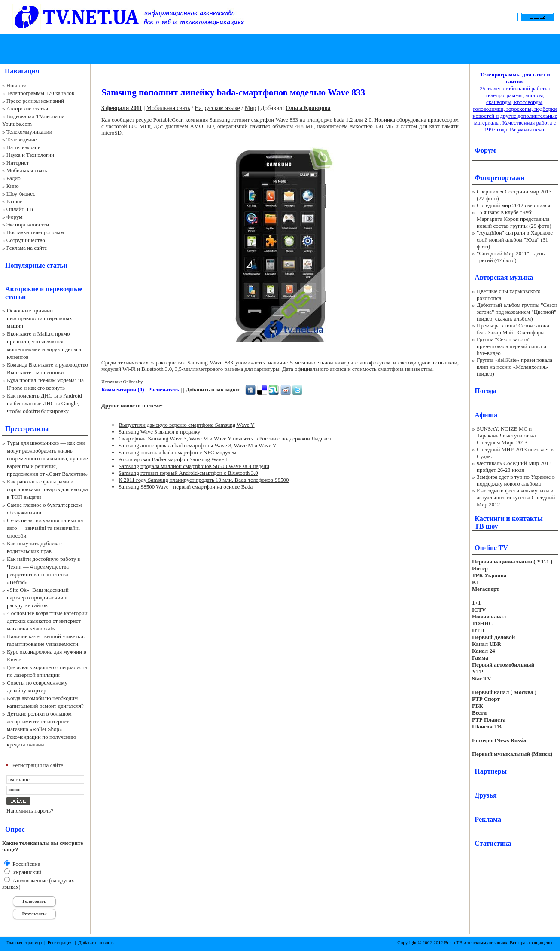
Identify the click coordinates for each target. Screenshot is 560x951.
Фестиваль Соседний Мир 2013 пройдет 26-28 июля (514, 466)
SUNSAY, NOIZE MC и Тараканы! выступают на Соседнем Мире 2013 (506, 436)
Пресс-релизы (27, 429)
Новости (17, 85)
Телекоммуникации (29, 132)
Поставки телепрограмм (35, 232)
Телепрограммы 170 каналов (40, 93)
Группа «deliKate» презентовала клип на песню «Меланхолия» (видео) (514, 367)
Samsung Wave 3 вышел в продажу (159, 432)
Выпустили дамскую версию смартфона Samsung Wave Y (187, 425)
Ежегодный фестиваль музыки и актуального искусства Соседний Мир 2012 (516, 497)
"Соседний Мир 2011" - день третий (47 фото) (511, 257)
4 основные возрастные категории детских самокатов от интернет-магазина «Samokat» (47, 621)
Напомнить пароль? (30, 811)
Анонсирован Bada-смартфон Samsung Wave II (174, 459)
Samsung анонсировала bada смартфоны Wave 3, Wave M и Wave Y (198, 445)
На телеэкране (23, 147)
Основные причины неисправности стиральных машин (40, 318)
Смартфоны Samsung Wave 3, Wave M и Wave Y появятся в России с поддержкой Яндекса (225, 439)
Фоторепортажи (499, 178)
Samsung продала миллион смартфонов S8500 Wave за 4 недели (194, 466)
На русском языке (217, 108)
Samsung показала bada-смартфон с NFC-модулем (178, 452)
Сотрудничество (26, 240)
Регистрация (60, 942)
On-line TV (491, 548)
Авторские (22, 289)
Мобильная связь (27, 170)
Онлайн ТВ (20, 209)
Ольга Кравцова (308, 108)
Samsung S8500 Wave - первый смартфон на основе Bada (186, 487)
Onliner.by (133, 382)
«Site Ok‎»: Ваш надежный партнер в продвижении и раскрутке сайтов (38, 598)
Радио (14, 178)
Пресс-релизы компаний (35, 101)
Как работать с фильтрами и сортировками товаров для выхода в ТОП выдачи (47, 489)
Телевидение (22, 139)
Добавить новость (96, 942)
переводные (64, 289)
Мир (251, 108)
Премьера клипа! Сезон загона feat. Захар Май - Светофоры (513, 329)
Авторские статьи (27, 109)
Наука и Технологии (30, 155)
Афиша (486, 415)
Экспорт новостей (28, 225)
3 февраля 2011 (122, 108)
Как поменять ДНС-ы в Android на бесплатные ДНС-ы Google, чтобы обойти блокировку (44, 403)
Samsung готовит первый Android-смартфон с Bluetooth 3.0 (188, 473)
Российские (26, 864)
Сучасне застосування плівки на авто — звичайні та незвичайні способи (45, 528)
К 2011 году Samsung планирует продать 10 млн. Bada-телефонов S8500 (204, 480)
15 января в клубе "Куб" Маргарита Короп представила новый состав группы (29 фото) (514, 219)
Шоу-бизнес (21, 194)
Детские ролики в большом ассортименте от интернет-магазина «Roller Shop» (39, 721)
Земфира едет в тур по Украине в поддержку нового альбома (516, 480)
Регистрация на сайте (38, 765)
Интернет (18, 163)
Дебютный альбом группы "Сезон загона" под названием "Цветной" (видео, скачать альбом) (517, 312)
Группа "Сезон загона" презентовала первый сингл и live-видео (511, 346)
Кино (13, 186)
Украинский (26, 872)
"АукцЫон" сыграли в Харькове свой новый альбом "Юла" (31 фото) (515, 240)
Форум (15, 217)
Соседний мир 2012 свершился (513, 205)
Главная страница (24, 942)
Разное (15, 201)
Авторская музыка (504, 277)
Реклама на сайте (27, 248)
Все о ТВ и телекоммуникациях (476, 942)
